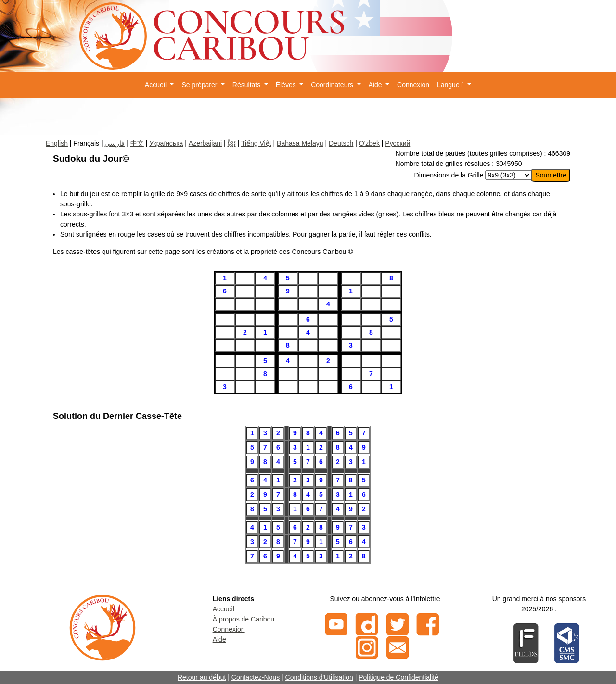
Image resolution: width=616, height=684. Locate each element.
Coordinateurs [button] (333, 85)
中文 (137, 143)
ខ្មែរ (232, 143)
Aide (219, 639)
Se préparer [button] (200, 85)
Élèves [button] (287, 85)
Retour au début (202, 677)
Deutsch (341, 143)
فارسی (115, 143)
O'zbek (369, 143)
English (57, 143)
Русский (398, 143)
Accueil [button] (157, 85)
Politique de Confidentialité (398, 677)
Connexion (413, 85)
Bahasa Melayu (300, 143)
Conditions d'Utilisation (319, 677)
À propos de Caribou (244, 619)
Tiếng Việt (256, 143)
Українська (166, 143)
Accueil (224, 609)
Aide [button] (376, 85)
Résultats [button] (247, 85)
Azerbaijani (205, 143)
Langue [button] (451, 85)
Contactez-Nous (256, 677)
